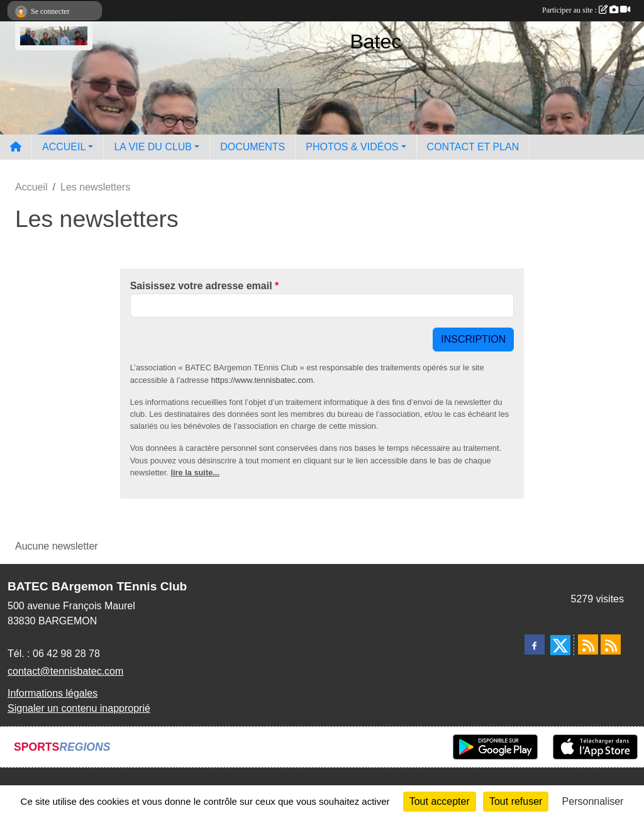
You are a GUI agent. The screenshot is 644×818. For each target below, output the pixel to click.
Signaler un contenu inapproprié (79, 708)
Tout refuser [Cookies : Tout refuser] (516, 801)
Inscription (473, 339)
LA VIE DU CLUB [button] (153, 147)
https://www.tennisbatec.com (262, 380)
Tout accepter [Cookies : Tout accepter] (440, 801)
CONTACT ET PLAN (473, 147)
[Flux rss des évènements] (611, 644)
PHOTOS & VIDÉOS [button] (352, 147)
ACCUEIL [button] (64, 147)
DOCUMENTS (253, 147)
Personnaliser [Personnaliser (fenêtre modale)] (593, 801)
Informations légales (53, 693)
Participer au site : (586, 10)
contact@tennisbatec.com (65, 671)
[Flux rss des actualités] (588, 644)
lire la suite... (195, 473)
